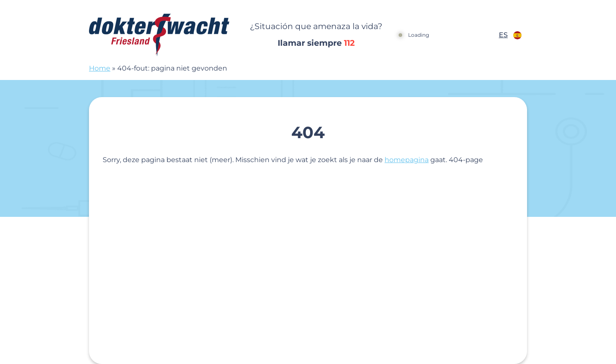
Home (100, 68)
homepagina (407, 160)
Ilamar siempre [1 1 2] (316, 43)
